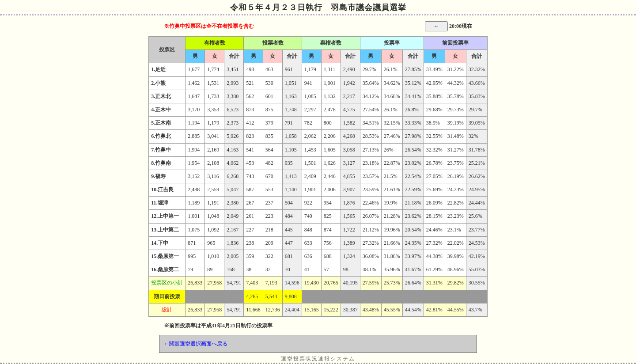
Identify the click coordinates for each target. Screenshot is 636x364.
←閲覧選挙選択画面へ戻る (196, 344)
